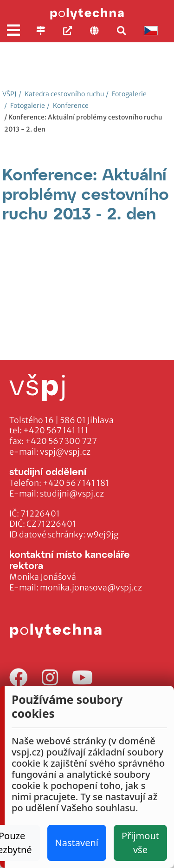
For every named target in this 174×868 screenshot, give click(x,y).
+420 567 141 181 (76, 483)
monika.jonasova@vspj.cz (91, 588)
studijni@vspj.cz (72, 494)
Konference (68, 106)
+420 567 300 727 (61, 441)
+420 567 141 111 (56, 431)
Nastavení (77, 843)
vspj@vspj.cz (65, 452)
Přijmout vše (140, 843)
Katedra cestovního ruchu (61, 94)
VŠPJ (10, 94)
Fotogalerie (126, 94)
